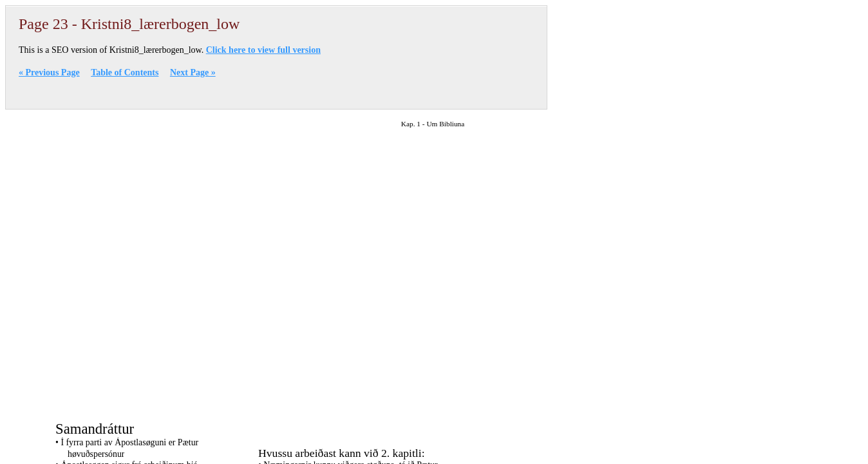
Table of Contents (125, 72)
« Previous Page (49, 72)
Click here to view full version (263, 50)
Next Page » (193, 72)
